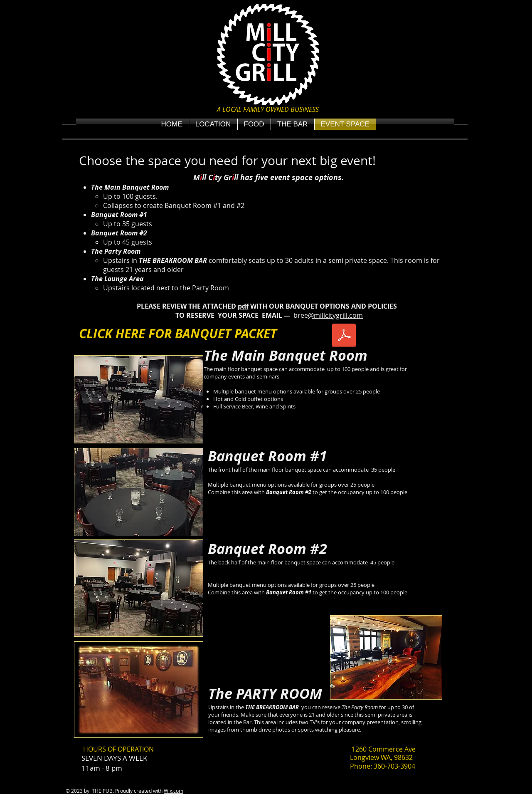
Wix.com (174, 791)
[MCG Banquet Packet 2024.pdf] (344, 336)
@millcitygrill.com (335, 315)
